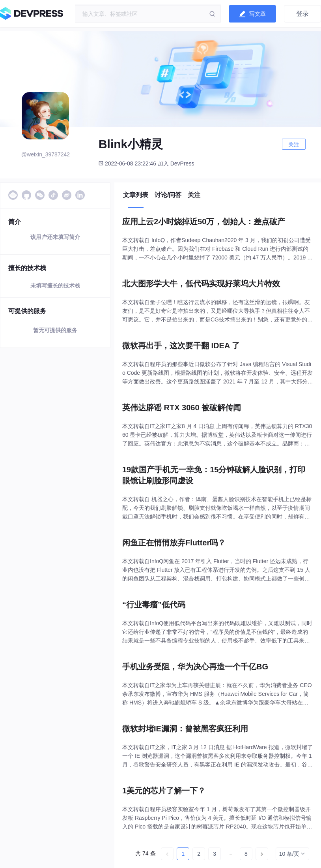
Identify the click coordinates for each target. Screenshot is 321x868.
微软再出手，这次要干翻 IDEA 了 (181, 346)
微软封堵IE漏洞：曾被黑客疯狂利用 (185, 729)
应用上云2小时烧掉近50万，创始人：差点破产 (204, 222)
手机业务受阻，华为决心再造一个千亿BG (195, 667)
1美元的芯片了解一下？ (164, 791)
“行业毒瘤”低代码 (154, 605)
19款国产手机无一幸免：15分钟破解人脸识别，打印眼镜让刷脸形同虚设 (214, 475)
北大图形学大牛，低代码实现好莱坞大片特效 (201, 284)
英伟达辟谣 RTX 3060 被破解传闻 (182, 408)
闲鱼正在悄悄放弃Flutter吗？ (174, 543)
